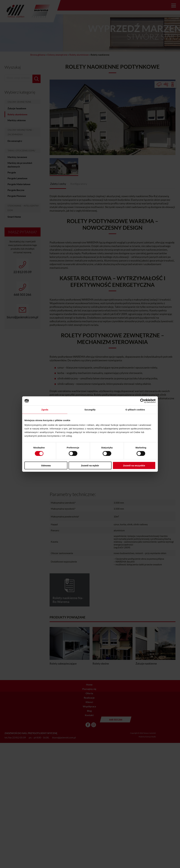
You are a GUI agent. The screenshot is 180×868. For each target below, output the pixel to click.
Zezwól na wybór (90, 466)
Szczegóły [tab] (90, 409)
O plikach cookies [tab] (135, 409)
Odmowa (46, 466)
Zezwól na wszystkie (134, 466)
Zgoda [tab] (45, 409)
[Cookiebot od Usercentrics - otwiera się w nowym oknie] (142, 401)
